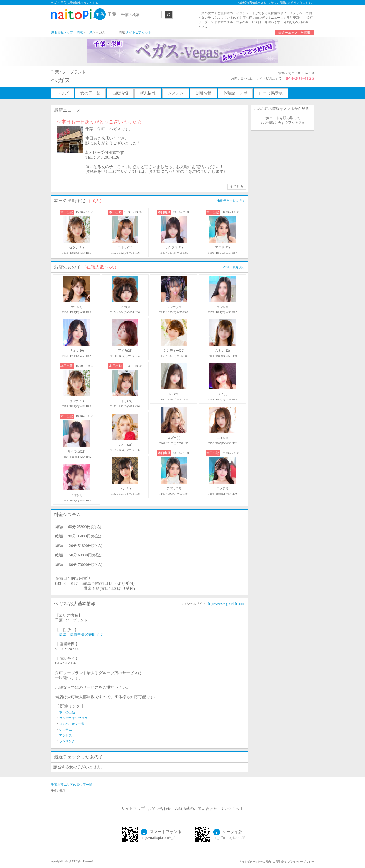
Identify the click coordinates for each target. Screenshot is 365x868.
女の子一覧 (90, 93)
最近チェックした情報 (294, 33)
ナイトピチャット (139, 32)
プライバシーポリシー (301, 862)
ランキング (67, 741)
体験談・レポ (235, 93)
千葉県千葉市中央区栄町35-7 (79, 635)
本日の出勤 (67, 712)
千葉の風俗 (58, 791)
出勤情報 (120, 93)
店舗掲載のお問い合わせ (196, 809)
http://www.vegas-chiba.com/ (227, 604)
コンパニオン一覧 (72, 724)
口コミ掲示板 (271, 93)
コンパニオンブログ (73, 718)
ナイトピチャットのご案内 (255, 862)
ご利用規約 (279, 862)
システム (176, 93)
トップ (62, 93)
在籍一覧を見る (234, 267)
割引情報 (204, 93)
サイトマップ (133, 809)
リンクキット (232, 809)
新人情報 (148, 93)
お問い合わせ (159, 809)
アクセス (65, 735)
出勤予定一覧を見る (231, 201)
